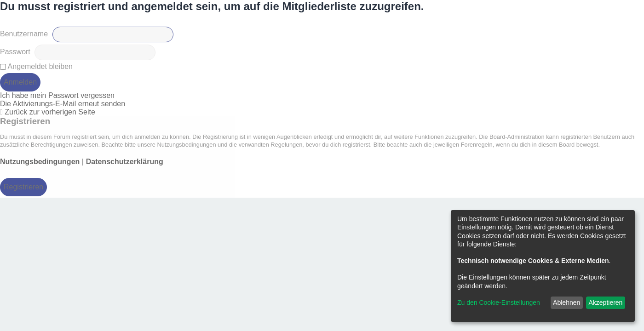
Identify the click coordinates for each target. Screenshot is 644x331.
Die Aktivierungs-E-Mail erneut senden (63, 104)
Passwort (15, 52)
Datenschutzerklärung (125, 162)
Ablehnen (566, 302)
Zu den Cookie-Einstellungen (499, 302)
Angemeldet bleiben (36, 66)
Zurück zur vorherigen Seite (50, 112)
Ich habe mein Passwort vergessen (57, 95)
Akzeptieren (605, 302)
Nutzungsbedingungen (40, 162)
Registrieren (23, 187)
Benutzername (24, 34)
